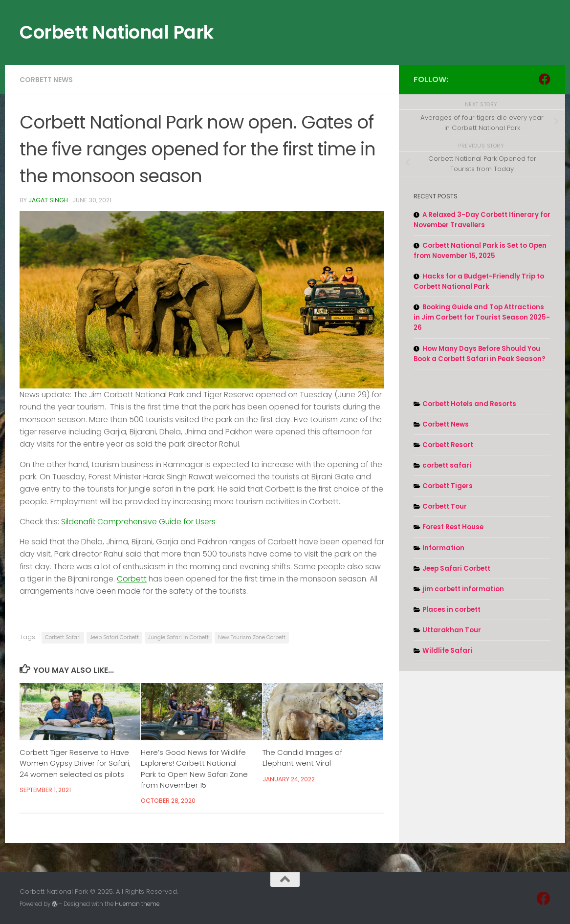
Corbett (132, 579)
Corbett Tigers (448, 486)
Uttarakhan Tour (452, 630)
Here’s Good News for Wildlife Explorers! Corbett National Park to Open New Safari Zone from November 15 (194, 769)
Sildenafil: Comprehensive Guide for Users (138, 522)
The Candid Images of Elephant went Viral (302, 758)
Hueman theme (137, 904)
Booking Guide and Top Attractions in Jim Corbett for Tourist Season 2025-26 (482, 317)
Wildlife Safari (447, 651)
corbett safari (447, 465)
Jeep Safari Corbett (114, 637)
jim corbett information (463, 589)
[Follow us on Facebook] (545, 79)
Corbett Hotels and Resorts (469, 404)
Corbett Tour (445, 506)
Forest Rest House (453, 527)
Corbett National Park (117, 32)
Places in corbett (451, 610)
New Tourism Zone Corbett (252, 637)
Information (443, 548)
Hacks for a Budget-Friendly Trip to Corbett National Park (479, 281)
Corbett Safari (63, 637)
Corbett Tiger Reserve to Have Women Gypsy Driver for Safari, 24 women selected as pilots (75, 763)
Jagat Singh (48, 200)
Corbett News (46, 80)
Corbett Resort (448, 445)
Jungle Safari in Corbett (178, 637)
